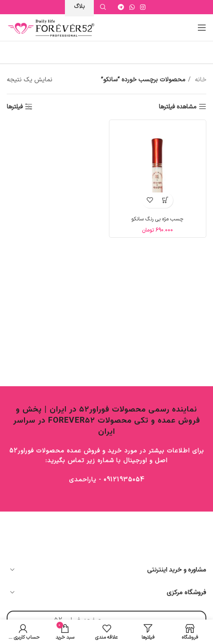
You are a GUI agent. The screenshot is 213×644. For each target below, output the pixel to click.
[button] (165, 200)
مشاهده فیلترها (178, 107)
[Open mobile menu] (202, 28)
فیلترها (15, 107)
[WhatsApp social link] (132, 7)
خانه (200, 80)
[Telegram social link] (121, 7)
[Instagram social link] (143, 7)
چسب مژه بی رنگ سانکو (157, 219)
